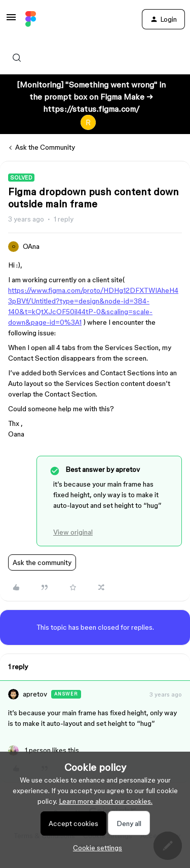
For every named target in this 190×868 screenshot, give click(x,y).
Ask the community (42, 562)
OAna (31, 246)
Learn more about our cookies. (106, 801)
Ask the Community (45, 147)
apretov (35, 694)
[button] (11, 21)
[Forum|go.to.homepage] (31, 19)
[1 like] (44, 750)
